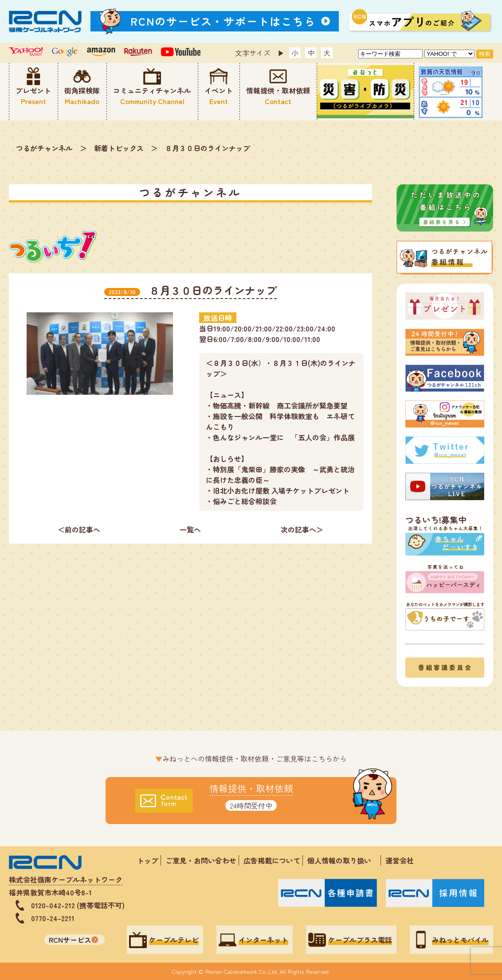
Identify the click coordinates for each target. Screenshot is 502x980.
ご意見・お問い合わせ (201, 860)
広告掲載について (272, 860)
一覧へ (190, 529)
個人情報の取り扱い (343, 860)
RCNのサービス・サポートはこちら (223, 21)
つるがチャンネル (44, 148)
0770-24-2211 (53, 918)
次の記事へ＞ (302, 529)
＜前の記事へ (79, 529)
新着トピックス (119, 148)
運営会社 (400, 860)
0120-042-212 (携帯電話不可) (78, 905)
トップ (148, 860)
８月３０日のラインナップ (208, 148)
